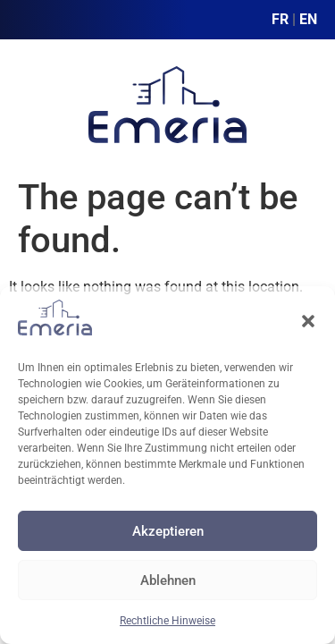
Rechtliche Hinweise (167, 621)
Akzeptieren (168, 531)
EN (308, 19)
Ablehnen (168, 580)
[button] (308, 321)
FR (280, 19)
